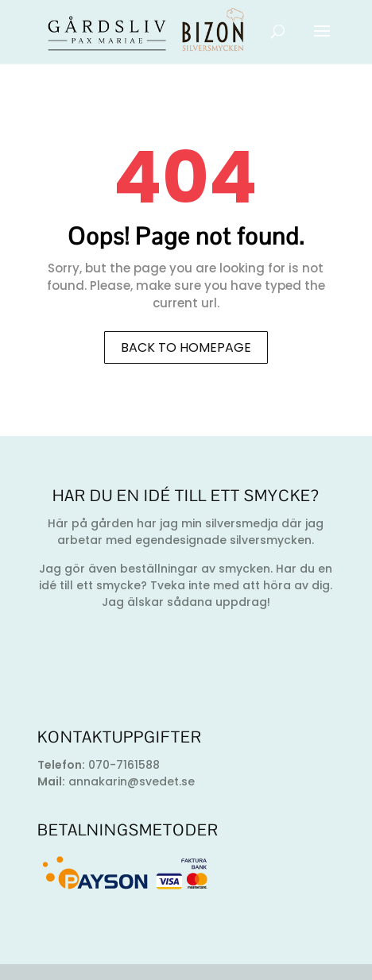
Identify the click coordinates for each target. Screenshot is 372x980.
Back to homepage (186, 347)
